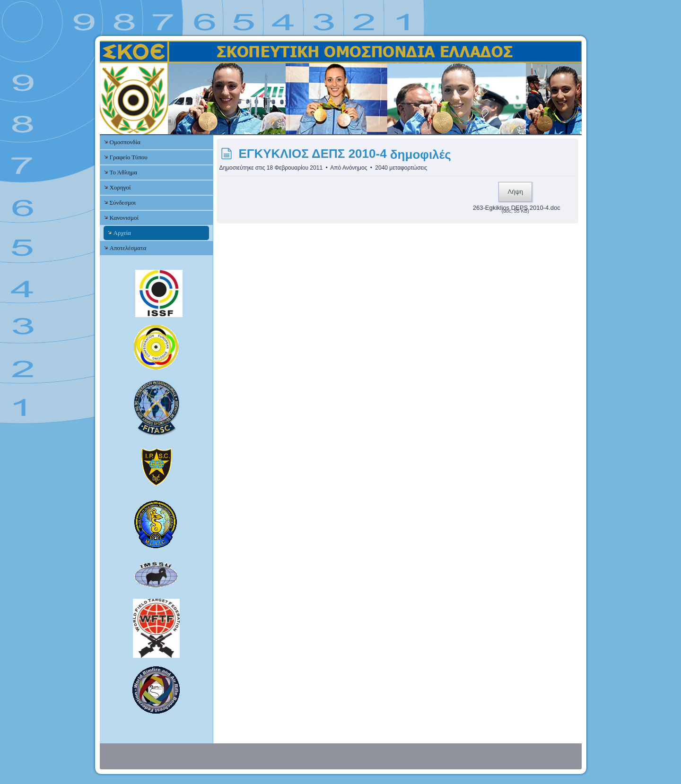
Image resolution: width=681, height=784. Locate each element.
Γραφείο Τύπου (129, 157)
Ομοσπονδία (125, 142)
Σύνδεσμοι (123, 202)
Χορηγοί (120, 187)
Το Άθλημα (123, 172)
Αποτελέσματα (128, 248)
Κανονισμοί (124, 218)
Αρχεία (122, 233)
